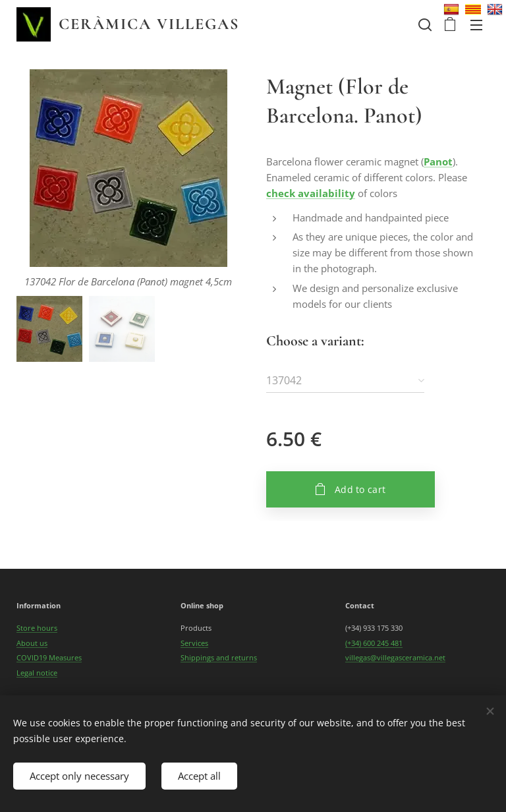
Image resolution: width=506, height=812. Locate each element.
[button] (424, 24)
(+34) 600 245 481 (374, 643)
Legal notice (37, 672)
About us (32, 643)
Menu (476, 25)
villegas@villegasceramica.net (395, 657)
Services (194, 643)
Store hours (37, 628)
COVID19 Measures (49, 657)
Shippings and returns (219, 657)
